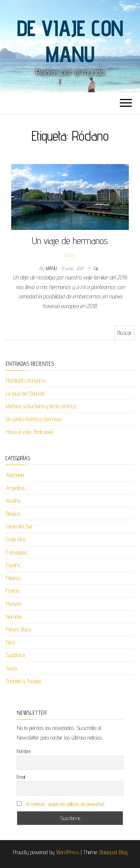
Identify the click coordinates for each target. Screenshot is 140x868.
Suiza (69, 255)
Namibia (14, 617)
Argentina (15, 488)
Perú (10, 642)
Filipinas (13, 578)
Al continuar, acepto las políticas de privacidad (65, 804)
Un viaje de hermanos (70, 241)
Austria (13, 501)
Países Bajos (18, 629)
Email (21, 777)
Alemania (15, 475)
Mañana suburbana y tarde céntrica (41, 406)
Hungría (13, 604)
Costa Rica (15, 539)
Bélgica (13, 514)
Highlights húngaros (26, 380)
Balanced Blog (113, 852)
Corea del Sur (19, 526)
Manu (52, 268)
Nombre (24, 751)
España (13, 565)
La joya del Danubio (25, 393)
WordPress (68, 852)
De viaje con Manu (70, 41)
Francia (13, 591)
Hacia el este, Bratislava (29, 432)
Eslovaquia (16, 552)
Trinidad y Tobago (23, 681)
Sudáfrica (15, 655)
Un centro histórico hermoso (34, 419)
